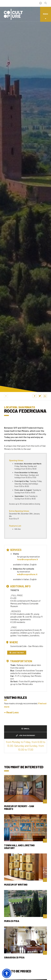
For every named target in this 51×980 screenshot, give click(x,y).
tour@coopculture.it (28, 559)
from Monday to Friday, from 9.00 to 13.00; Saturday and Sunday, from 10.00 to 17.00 (26, 746)
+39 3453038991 (26, 735)
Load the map (17, 653)
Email (26, 729)
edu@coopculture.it (27, 574)
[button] (7, 973)
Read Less (11, 712)
